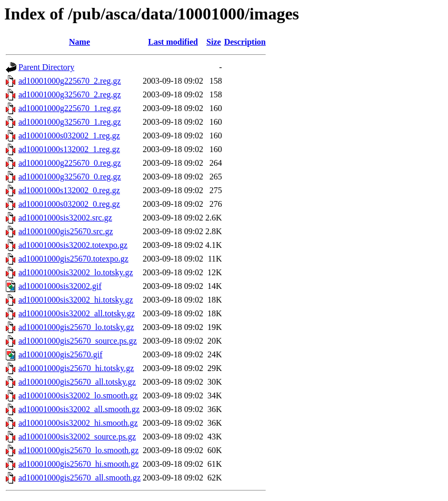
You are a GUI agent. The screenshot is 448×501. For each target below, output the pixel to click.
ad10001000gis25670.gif (61, 354)
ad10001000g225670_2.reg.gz (70, 81)
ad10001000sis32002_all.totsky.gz (77, 313)
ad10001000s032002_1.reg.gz (69, 136)
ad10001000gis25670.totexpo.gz (73, 259)
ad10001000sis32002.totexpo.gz (73, 245)
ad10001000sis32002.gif (60, 286)
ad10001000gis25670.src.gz (66, 231)
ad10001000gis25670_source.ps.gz (78, 341)
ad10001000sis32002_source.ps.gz (77, 437)
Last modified (173, 42)
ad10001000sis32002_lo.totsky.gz (76, 272)
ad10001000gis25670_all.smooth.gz (79, 478)
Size (214, 42)
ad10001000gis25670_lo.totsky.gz (76, 327)
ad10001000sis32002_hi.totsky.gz (76, 300)
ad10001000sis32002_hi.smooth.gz (78, 423)
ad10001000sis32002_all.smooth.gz (79, 409)
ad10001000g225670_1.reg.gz (70, 108)
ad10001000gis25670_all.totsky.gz (77, 382)
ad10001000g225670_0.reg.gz (70, 163)
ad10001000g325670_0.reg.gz (70, 177)
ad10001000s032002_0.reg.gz (69, 204)
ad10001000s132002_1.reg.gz (69, 149)
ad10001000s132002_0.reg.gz (69, 190)
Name (79, 42)
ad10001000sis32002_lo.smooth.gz (78, 395)
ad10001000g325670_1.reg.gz (70, 122)
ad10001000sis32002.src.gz (65, 218)
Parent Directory (46, 67)
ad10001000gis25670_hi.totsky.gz (76, 368)
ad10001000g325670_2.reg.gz (70, 94)
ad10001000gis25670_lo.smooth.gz (78, 450)
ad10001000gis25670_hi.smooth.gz (78, 464)
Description (245, 42)
